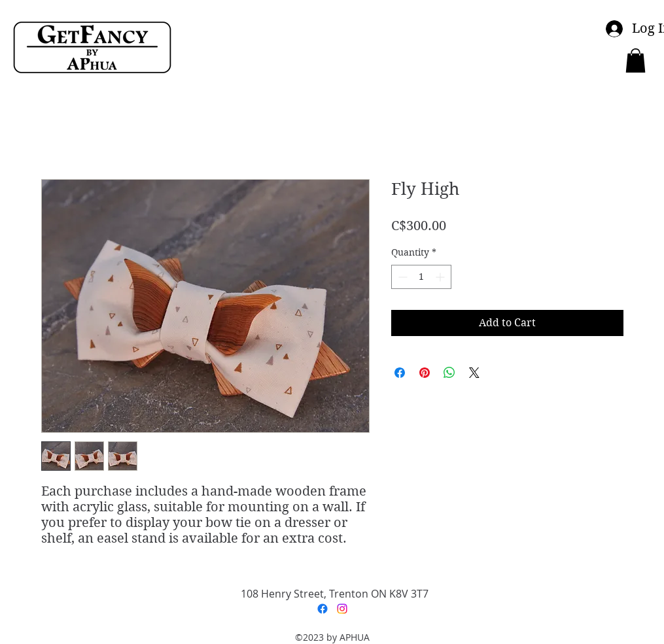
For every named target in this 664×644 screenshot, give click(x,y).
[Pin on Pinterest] (425, 373)
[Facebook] (323, 609)
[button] (636, 60)
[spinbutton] (421, 277)
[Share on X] (474, 373)
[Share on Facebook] (400, 373)
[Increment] (441, 277)
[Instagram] (342, 609)
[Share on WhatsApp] (449, 373)
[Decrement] (401, 277)
